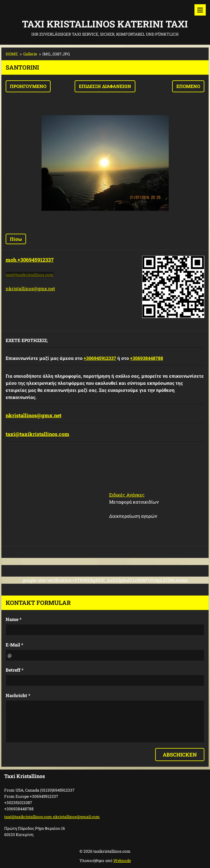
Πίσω (16, 239)
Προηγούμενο (28, 86)
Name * (14, 619)
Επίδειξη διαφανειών (105, 86)
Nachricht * (18, 695)
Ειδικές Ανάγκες (127, 495)
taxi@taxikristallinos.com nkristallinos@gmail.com (52, 817)
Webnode (122, 861)
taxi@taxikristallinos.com (37, 434)
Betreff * (15, 670)
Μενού (200, 10)
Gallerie (30, 54)
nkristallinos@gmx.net (30, 288)
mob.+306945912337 (30, 260)
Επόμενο (188, 86)
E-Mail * (14, 645)
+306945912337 (100, 358)
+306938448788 (147, 358)
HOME (12, 54)
